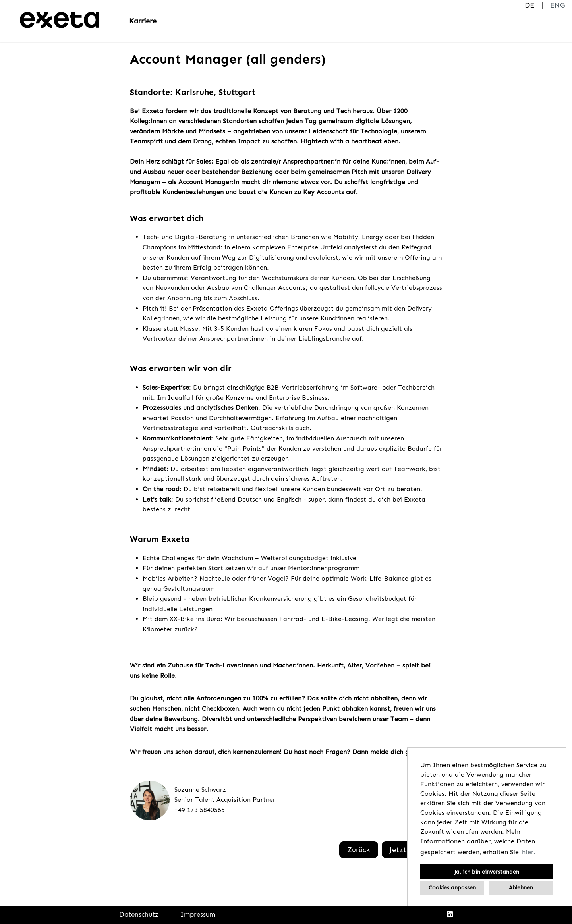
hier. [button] (529, 852)
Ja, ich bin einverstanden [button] (487, 872)
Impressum (198, 914)
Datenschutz (139, 914)
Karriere (143, 21)
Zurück (359, 850)
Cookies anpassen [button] (452, 887)
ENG (558, 5)
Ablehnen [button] (521, 887)
